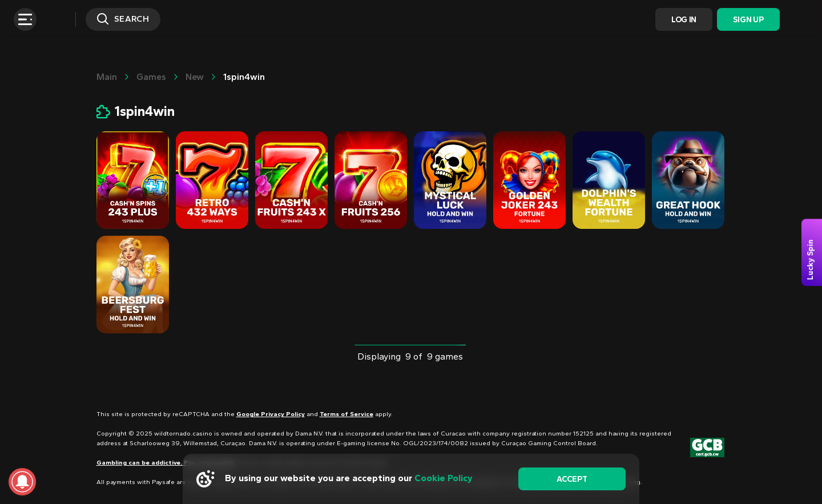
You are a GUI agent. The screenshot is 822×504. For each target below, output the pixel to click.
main (107, 77)
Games (151, 77)
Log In (684, 20)
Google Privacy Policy (271, 414)
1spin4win (244, 77)
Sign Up (748, 20)
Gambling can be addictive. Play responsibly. (166, 463)
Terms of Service (346, 414)
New (195, 77)
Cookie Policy (444, 478)
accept (572, 479)
